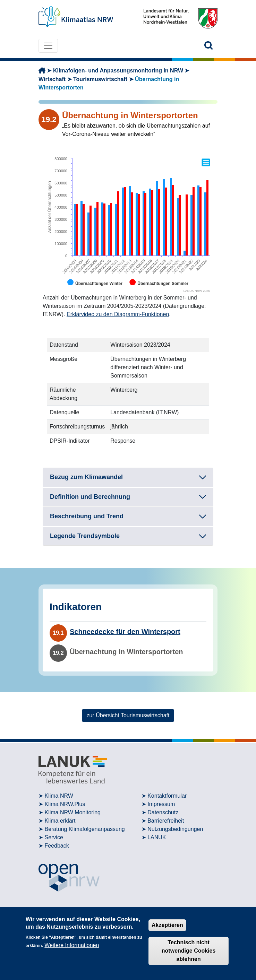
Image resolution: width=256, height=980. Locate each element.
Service (54, 837)
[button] (209, 46)
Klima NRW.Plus (65, 804)
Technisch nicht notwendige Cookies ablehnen (189, 951)
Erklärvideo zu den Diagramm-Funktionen (118, 314)
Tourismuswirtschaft (100, 79)
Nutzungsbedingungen (175, 829)
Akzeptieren (167, 925)
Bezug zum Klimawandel (86, 477)
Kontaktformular (167, 796)
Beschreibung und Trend (87, 516)
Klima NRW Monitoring (72, 812)
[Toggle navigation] (48, 46)
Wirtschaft (52, 79)
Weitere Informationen (72, 945)
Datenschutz (163, 812)
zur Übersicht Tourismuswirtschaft (128, 715)
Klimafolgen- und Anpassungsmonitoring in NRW (118, 71)
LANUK (157, 837)
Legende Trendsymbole (85, 536)
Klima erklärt (60, 821)
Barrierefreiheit (166, 821)
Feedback (57, 846)
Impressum (161, 804)
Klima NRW (59, 796)
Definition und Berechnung (90, 497)
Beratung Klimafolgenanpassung (84, 829)
